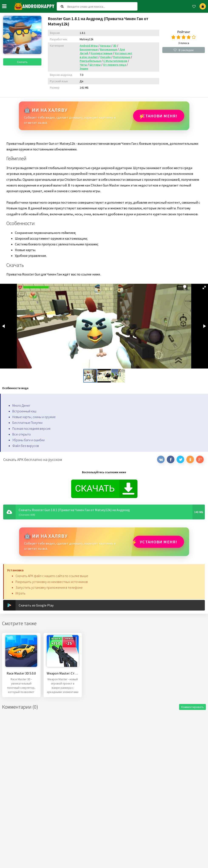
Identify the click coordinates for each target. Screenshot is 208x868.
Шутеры (95, 65)
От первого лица (115, 65)
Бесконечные (89, 49)
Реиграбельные (90, 61)
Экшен (84, 68)
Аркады (105, 46)
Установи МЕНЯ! (158, 116)
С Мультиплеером (115, 61)
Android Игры (89, 46)
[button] (204, 288)
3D (115, 46)
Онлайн (105, 57)
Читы (83, 65)
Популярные (122, 57)
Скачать (22, 62)
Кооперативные (101, 53)
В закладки (184, 50)
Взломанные (109, 49)
